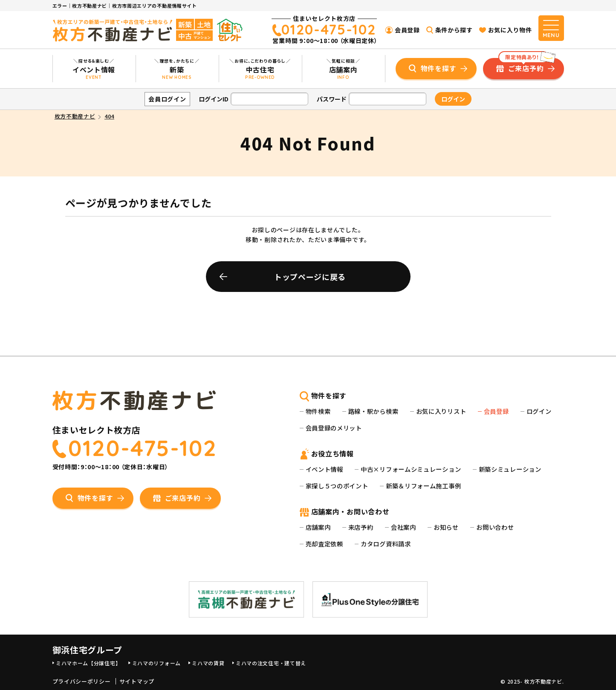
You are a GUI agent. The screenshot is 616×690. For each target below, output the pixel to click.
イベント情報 (324, 469)
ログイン (539, 411)
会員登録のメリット (334, 428)
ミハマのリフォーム (156, 663)
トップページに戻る (310, 277)
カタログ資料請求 (386, 544)
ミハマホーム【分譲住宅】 (88, 663)
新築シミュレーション (510, 469)
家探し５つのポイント (337, 486)
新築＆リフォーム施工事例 (423, 486)
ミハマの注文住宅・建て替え (271, 663)
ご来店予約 (523, 66)
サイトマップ (137, 681)
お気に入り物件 (510, 30)
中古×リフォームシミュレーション (411, 469)
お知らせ (446, 527)
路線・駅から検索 (373, 411)
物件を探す (439, 68)
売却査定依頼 (324, 544)
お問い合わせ (495, 527)
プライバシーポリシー (82, 681)
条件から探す (454, 30)
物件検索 (318, 411)
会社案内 (403, 527)
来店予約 (361, 527)
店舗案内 (318, 527)
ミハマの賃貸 (208, 663)
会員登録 (407, 30)
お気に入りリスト (441, 411)
